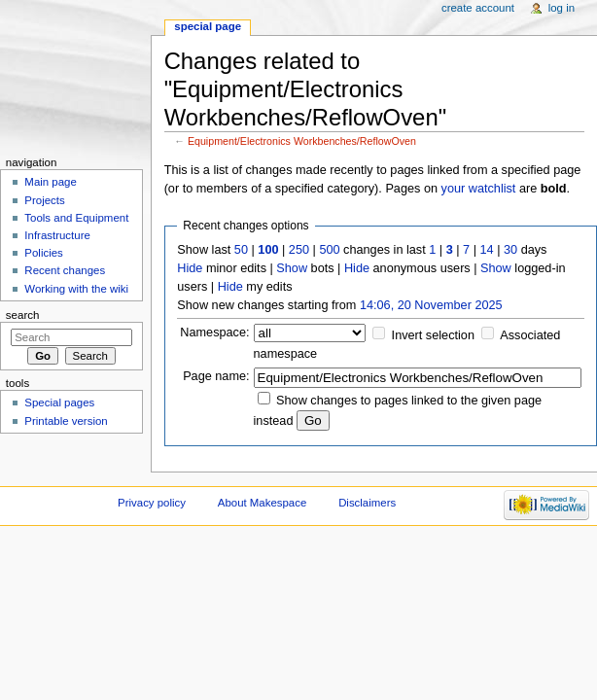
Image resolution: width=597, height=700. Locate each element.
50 (241, 250)
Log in (562, 8)
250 (299, 250)
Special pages (59, 402)
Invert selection (433, 335)
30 (510, 250)
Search (23, 315)
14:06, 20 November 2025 (431, 305)
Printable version (66, 421)
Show (292, 268)
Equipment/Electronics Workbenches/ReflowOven (302, 141)
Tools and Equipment (76, 218)
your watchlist (479, 189)
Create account (478, 8)
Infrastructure (57, 235)
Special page (208, 26)
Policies (43, 253)
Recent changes (65, 270)
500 (329, 250)
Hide (190, 268)
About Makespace (262, 503)
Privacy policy (152, 503)
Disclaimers (367, 503)
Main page (51, 182)
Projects (44, 200)
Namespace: (214, 332)
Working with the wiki (76, 289)
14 (487, 250)
